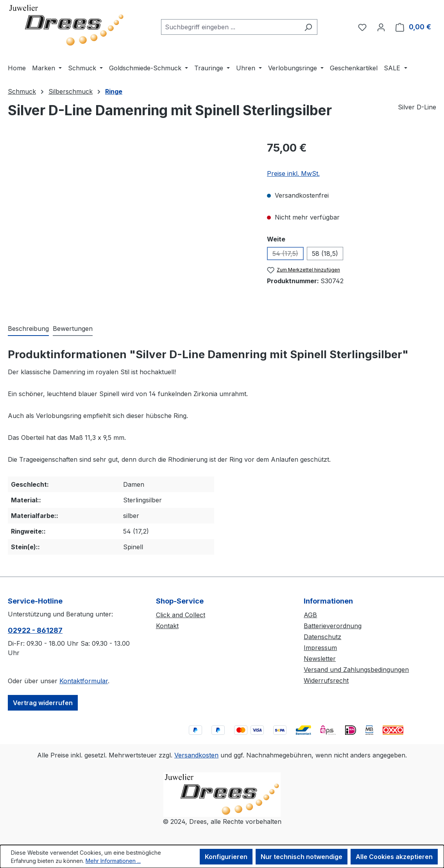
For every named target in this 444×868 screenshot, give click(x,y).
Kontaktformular (84, 681)
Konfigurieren (226, 857)
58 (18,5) (325, 254)
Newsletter (320, 659)
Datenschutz (322, 637)
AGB (310, 615)
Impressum (320, 648)
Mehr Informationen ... (113, 861)
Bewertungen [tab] (73, 329)
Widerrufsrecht (326, 680)
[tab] (28, 329)
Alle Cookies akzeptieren (394, 857)
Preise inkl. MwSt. (293, 173)
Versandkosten (196, 755)
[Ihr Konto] (381, 27)
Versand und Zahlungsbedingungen (356, 670)
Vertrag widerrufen (43, 703)
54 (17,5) (288, 255)
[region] (130, 224)
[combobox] (230, 27)
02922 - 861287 (35, 630)
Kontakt (167, 626)
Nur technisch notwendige (302, 857)
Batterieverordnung (333, 626)
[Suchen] (308, 27)
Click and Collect (181, 615)
